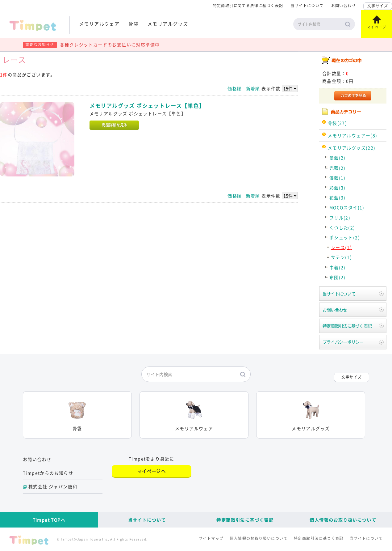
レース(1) (341, 247)
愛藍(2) (338, 158)
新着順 (253, 88)
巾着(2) (338, 267)
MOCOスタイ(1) (347, 207)
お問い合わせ (344, 6)
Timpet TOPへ (49, 520)
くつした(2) (342, 227)
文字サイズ (378, 6)
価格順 (235, 88)
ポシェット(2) (345, 237)
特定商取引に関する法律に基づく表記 (248, 6)
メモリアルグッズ (168, 24)
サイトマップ (211, 538)
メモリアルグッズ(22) (352, 148)
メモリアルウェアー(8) (353, 135)
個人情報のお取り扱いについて (343, 520)
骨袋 (133, 24)
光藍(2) (338, 168)
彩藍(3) (338, 188)
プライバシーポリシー (343, 342)
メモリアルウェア (99, 24)
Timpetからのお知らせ (48, 473)
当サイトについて (307, 6)
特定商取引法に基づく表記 (347, 326)
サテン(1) (341, 257)
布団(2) (338, 277)
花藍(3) (338, 197)
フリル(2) (340, 218)
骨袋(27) (337, 123)
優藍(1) (338, 178)
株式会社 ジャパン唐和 (53, 486)
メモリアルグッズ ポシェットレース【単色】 (147, 106)
